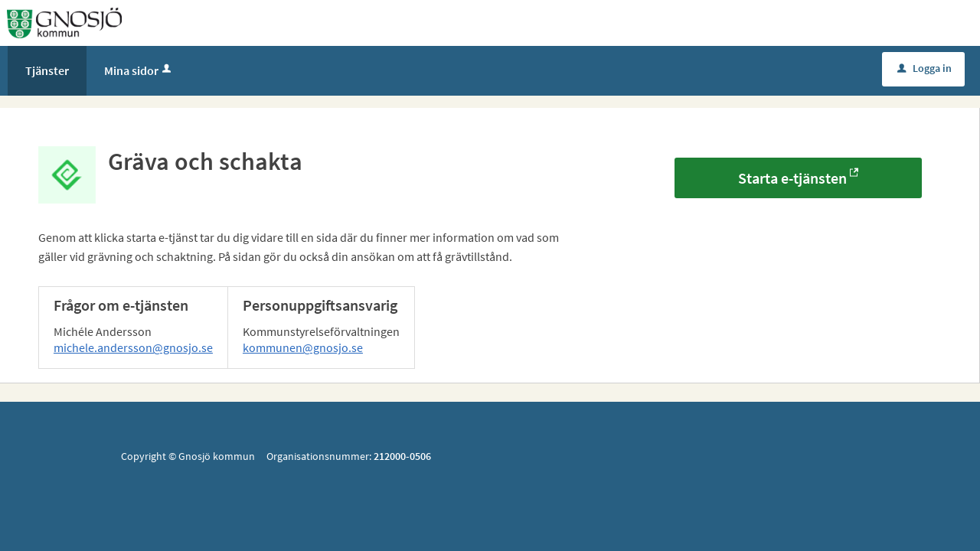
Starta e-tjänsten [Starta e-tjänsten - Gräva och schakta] (792, 178)
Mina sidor (139, 70)
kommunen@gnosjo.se (303, 347)
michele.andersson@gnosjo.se (133, 347)
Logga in (924, 68)
